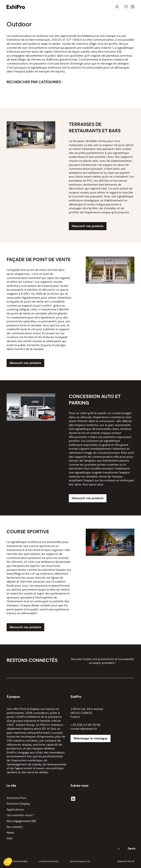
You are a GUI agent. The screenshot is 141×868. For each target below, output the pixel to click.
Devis (132, 849)
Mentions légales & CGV (80, 862)
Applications (15, 810)
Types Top (130, 862)
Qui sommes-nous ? (20, 815)
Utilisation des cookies (49, 862)
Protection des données (17, 862)
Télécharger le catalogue (91, 738)
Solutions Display (18, 804)
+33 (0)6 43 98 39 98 (85, 725)
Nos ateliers (15, 827)
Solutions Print (16, 798)
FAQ (9, 838)
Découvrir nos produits (88, 226)
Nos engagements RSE (21, 821)
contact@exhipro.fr (84, 729)
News (10, 833)
